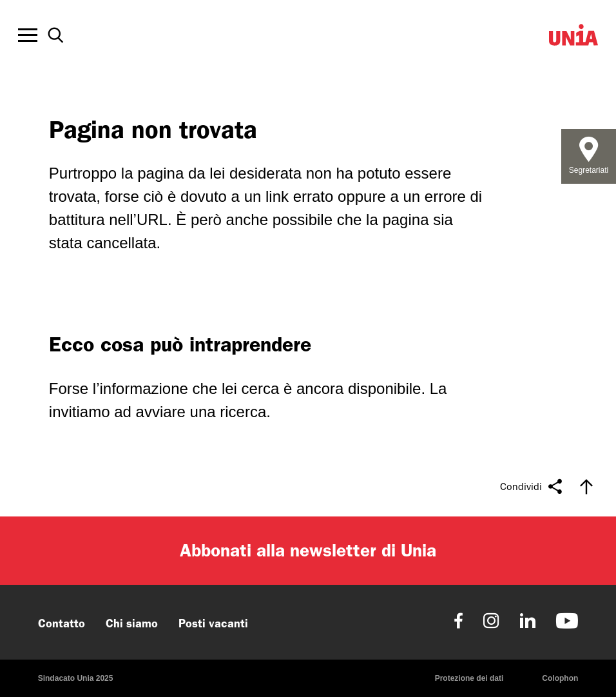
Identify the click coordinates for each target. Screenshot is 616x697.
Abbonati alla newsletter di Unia (308, 550)
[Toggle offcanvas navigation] (28, 35)
